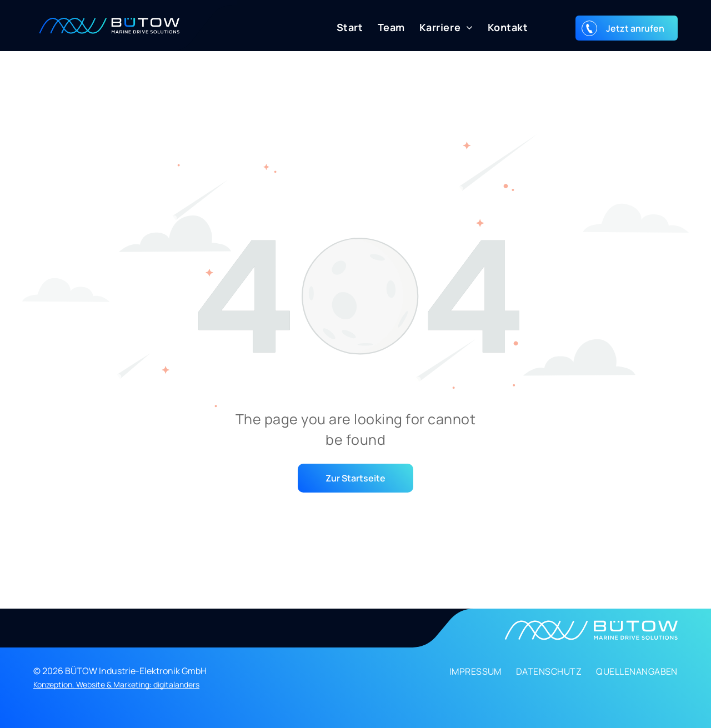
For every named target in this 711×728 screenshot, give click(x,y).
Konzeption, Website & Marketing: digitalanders (116, 684)
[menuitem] (343, 27)
